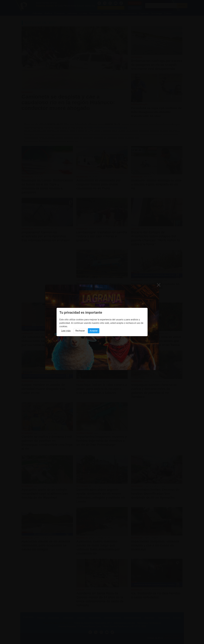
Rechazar (80, 331)
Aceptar (94, 331)
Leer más (66, 331)
